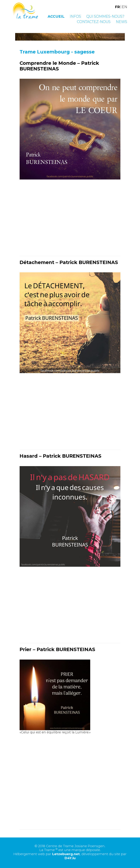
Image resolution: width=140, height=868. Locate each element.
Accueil (56, 16)
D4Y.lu (70, 858)
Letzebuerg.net (66, 854)
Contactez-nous (94, 22)
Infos (75, 16)
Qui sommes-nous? (105, 16)
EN (124, 7)
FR (117, 7)
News (121, 22)
